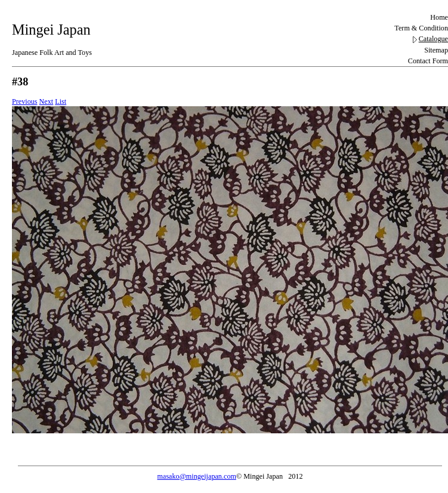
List (61, 101)
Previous (25, 101)
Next (47, 101)
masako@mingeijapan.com (197, 476)
